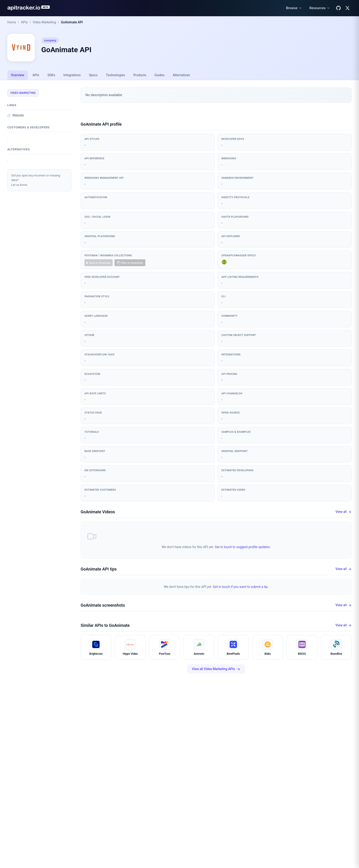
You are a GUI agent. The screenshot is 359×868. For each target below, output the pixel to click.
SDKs (51, 75)
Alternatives (181, 75)
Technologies (116, 75)
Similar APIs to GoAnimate (105, 625)
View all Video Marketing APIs (216, 669)
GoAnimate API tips (99, 569)
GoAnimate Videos (98, 512)
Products (140, 75)
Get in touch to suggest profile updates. (243, 547)
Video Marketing (44, 22)
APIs (24, 22)
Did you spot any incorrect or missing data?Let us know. (36, 180)
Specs (93, 75)
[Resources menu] (320, 8)
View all (344, 512)
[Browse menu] (294, 8)
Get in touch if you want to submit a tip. (241, 587)
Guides (159, 75)
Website (16, 115)
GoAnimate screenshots (103, 605)
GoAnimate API (72, 22)
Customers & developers (29, 127)
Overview (18, 75)
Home (12, 22)
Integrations (72, 75)
